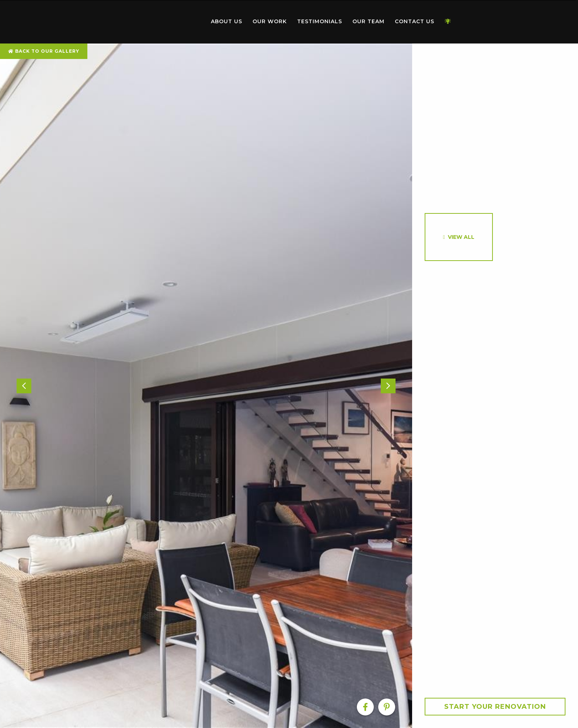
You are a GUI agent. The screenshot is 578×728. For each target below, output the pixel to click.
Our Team (368, 21)
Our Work (270, 21)
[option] (206, 386)
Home (164, 20)
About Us (227, 21)
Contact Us (415, 21)
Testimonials (320, 21)
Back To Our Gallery (44, 51)
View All (461, 237)
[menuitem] (164, 22)
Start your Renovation (495, 707)
